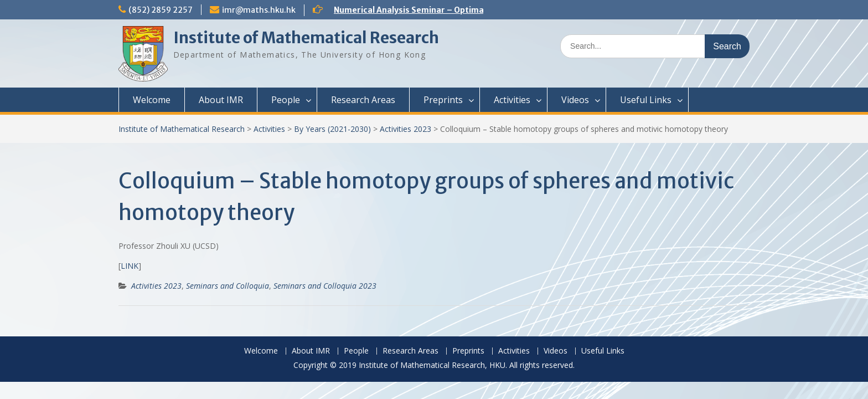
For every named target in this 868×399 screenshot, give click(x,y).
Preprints (443, 100)
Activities (512, 100)
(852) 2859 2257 (161, 10)
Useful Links (646, 100)
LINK (130, 266)
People (286, 100)
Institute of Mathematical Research (306, 38)
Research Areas (363, 100)
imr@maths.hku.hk (259, 10)
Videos (575, 100)
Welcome (152, 100)
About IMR (221, 100)
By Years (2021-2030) (332, 129)
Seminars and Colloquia (228, 286)
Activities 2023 (405, 129)
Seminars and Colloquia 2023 (325, 286)
